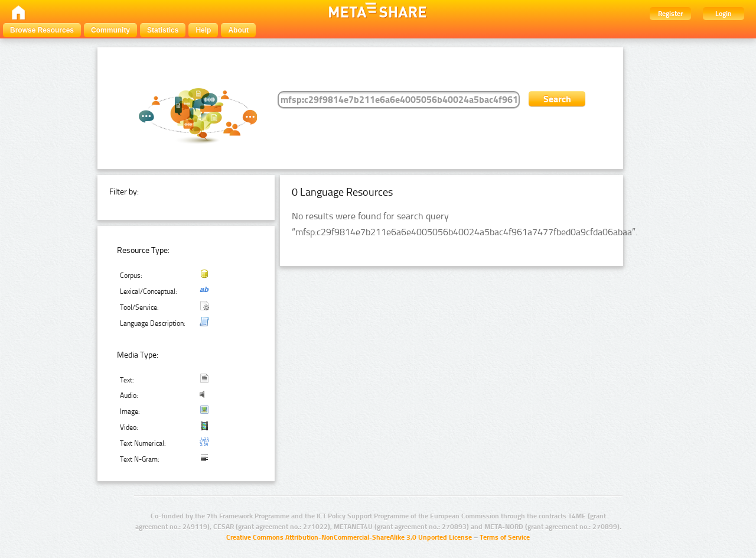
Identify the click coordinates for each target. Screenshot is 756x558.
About (238, 30)
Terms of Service (505, 537)
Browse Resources (42, 30)
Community (110, 30)
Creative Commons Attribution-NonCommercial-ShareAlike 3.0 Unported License (349, 537)
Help (203, 30)
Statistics (163, 30)
